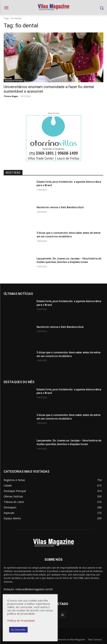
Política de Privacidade (21, 620)
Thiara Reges (11, 96)
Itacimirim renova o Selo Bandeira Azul (60, 207)
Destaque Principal (14, 81)
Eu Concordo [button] (18, 630)
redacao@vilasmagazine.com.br (34, 589)
